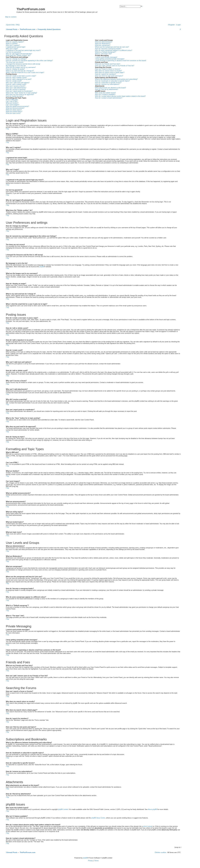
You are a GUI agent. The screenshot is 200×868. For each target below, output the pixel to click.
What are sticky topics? (14, 110)
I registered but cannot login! (16, 47)
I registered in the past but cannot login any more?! (23, 50)
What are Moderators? (103, 44)
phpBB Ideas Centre (98, 818)
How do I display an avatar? (15, 69)
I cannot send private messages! (106, 57)
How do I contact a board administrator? (109, 98)
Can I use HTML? (12, 101)
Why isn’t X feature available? (105, 95)
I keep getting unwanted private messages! (110, 59)
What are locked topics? (14, 112)
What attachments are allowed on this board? (111, 88)
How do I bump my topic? (15, 96)
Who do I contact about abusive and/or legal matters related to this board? (120, 96)
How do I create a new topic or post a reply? (21, 76)
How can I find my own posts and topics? (109, 76)
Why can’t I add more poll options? (18, 83)
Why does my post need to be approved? (20, 95)
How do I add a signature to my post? (19, 79)
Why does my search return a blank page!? (110, 72)
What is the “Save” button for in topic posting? (21, 93)
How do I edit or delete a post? (16, 78)
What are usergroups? (103, 45)
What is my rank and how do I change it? (20, 71)
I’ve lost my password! (13, 52)
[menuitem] (17, 25)
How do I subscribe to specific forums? (108, 83)
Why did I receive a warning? (16, 89)
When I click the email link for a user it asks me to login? (25, 72)
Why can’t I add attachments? (16, 88)
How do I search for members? (106, 74)
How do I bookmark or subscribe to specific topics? (112, 81)
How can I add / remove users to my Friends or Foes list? (115, 66)
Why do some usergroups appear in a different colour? (114, 50)
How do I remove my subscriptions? (107, 84)
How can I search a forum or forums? (108, 69)
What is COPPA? (12, 44)
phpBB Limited (63, 809)
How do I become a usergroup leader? (108, 49)
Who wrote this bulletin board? (105, 93)
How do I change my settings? (16, 59)
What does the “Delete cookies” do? (18, 55)
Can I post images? (13, 105)
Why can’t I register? (13, 45)
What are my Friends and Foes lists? (108, 64)
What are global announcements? (17, 106)
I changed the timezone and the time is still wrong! (23, 64)
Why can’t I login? (12, 49)
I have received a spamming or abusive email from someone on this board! (121, 61)
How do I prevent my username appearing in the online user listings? (29, 61)
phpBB (42, 267)
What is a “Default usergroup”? (105, 52)
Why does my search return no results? (108, 71)
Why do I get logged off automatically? (19, 54)
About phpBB (152, 809)
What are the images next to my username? (21, 67)
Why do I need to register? (15, 42)
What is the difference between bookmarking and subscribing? (116, 79)
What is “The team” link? (103, 54)
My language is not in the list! (16, 66)
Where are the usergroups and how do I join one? (112, 47)
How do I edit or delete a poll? (16, 84)
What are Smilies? (12, 103)
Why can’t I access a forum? (16, 86)
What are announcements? (15, 108)
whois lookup (147, 826)
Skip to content (11, 17)
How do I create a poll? (14, 81)
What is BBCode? (12, 100)
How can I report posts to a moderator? (19, 91)
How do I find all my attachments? (107, 89)
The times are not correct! (15, 62)
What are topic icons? (13, 113)
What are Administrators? (104, 42)
